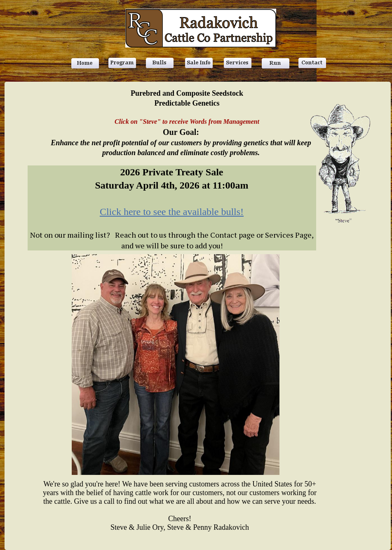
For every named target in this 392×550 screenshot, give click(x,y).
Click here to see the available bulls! (172, 212)
